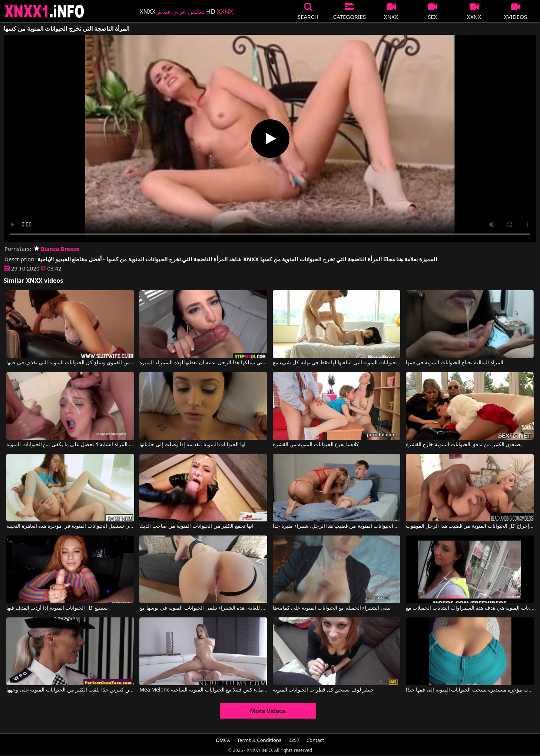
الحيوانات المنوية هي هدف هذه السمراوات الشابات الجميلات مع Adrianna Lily (470, 608)
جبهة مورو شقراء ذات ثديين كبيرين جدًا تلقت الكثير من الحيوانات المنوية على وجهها (70, 690)
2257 (294, 740)
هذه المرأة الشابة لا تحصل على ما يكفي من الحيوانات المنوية (70, 445)
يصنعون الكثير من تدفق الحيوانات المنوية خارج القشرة (464, 445)
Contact (315, 740)
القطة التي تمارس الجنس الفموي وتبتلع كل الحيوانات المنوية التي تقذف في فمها (70, 363)
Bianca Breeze (57, 249)
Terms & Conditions (259, 740)
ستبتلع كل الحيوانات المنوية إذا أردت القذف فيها (57, 608)
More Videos (268, 711)
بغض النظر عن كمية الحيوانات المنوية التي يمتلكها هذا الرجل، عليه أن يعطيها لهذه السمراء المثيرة (203, 363)
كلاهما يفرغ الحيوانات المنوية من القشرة (316, 445)
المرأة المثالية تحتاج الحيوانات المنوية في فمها (455, 363)
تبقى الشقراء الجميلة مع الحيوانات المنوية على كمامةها (332, 608)
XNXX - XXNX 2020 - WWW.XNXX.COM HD (44, 11)
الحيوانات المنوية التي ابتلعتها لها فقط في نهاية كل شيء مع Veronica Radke (337, 363)
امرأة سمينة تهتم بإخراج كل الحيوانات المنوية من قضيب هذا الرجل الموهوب (470, 526)
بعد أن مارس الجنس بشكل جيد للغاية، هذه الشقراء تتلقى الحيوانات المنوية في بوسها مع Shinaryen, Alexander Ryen (203, 608)
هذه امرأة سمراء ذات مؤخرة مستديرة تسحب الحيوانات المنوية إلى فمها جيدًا (470, 690)
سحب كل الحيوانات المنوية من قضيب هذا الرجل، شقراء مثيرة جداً (337, 526)
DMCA (223, 740)
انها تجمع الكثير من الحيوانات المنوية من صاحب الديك (196, 526)
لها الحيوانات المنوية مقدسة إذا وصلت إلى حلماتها (192, 445)
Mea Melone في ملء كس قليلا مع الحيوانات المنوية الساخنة (203, 690)
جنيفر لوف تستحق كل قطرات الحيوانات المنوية (324, 690)
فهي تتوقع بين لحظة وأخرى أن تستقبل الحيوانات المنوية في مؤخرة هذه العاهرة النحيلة (70, 526)
